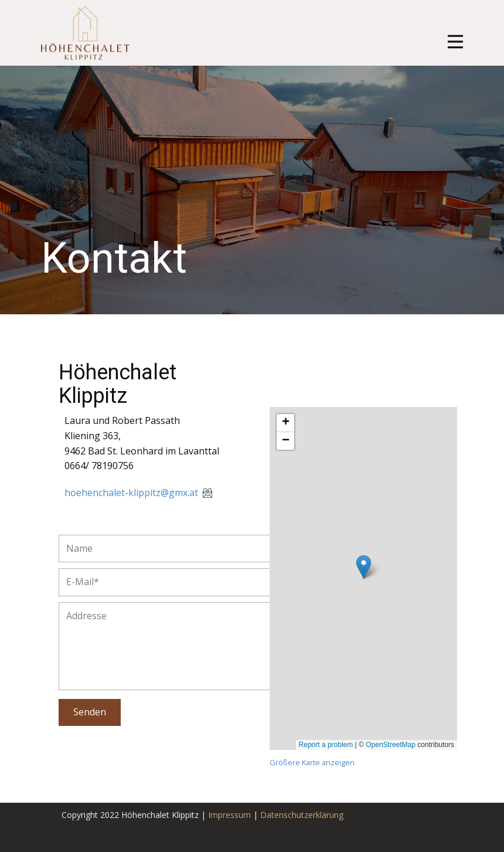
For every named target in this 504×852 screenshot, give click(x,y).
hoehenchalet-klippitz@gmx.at (139, 493)
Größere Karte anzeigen (312, 762)
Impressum (229, 815)
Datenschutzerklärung (302, 815)
